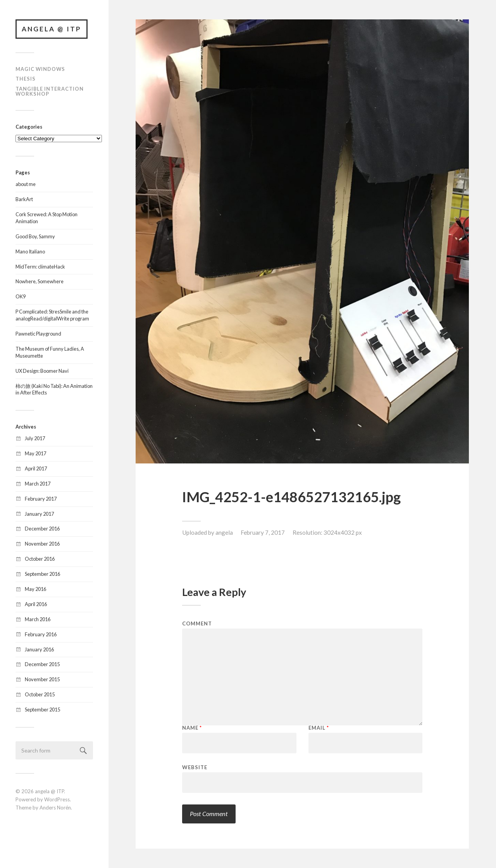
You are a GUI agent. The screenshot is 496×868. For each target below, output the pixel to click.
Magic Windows (40, 69)
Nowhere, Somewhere (40, 281)
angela (224, 532)
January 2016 (39, 649)
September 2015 (42, 710)
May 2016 (35, 589)
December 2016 (42, 529)
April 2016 (36, 604)
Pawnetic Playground (38, 334)
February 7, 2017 (263, 532)
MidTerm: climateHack (40, 267)
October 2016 (40, 559)
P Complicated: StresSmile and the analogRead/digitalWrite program (52, 315)
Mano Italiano (30, 251)
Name (192, 728)
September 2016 (42, 574)
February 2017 (41, 499)
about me (26, 184)
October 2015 (40, 694)
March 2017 (38, 484)
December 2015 (42, 664)
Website (195, 767)
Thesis (26, 79)
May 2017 (35, 453)
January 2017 (39, 514)
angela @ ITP (52, 29)
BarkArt (24, 199)
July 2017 (35, 438)
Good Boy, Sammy (35, 236)
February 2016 (41, 634)
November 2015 (42, 679)
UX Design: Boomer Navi (42, 371)
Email (319, 728)
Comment (197, 624)
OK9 (21, 296)
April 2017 (36, 468)
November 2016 (42, 544)
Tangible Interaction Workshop (50, 91)
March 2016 (38, 619)
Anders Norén (55, 808)
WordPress (57, 799)
